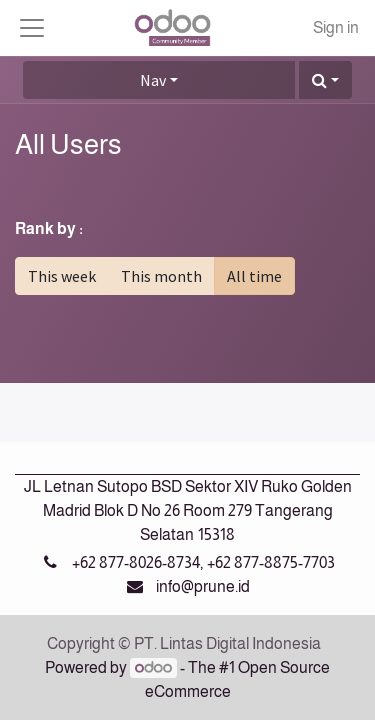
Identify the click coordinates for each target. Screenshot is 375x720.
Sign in (336, 27)
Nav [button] (153, 80)
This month (161, 276)
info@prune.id (203, 586)
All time (254, 276)
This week (62, 276)
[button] (325, 80)
